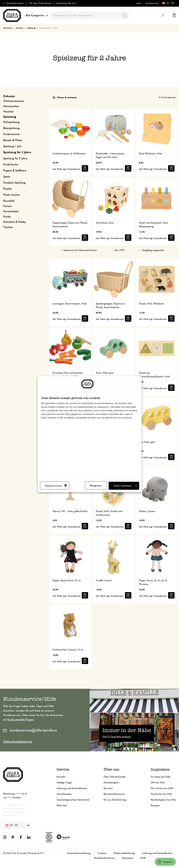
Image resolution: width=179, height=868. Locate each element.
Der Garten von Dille (162, 788)
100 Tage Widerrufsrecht (40, 3)
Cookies (102, 853)
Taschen (8, 227)
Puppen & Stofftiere (15, 171)
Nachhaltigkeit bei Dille (163, 800)
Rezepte (155, 805)
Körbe (7, 217)
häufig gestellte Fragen (21, 720)
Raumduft (9, 201)
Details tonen (56, 486)
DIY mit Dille (158, 783)
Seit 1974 (119, 250)
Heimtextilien (11, 106)
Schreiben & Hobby (15, 222)
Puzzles (8, 189)
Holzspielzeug (11, 122)
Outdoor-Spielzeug (14, 183)
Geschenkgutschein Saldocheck (73, 800)
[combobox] (89, 15)
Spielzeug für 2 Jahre (17, 152)
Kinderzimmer (12, 134)
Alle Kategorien (37, 15)
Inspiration (160, 769)
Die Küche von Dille (161, 794)
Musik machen (12, 195)
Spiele (7, 177)
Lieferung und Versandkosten (72, 788)
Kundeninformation (104, 858)
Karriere (108, 788)
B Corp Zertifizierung (115, 800)
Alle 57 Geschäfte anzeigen (117, 737)
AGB (143, 858)
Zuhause (20, 28)
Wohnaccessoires (14, 101)
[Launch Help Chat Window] (165, 862)
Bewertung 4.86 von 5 (67, 3)
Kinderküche (11, 165)
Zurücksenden (64, 794)
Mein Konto (163, 15)
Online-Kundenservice (18, 742)
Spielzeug (31, 28)
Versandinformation (15, 3)
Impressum (127, 858)
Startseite (8, 28)
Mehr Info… (63, 805)
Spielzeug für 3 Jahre (15, 159)
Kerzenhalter (11, 211)
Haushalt (8, 112)
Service (63, 769)
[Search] (125, 15)
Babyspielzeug (11, 128)
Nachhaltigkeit (111, 783)
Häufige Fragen (64, 783)
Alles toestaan (125, 486)
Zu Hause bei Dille (161, 777)
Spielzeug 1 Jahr (12, 146)
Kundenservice (152, 3)
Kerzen (8, 206)
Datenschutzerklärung (79, 853)
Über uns (111, 769)
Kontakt (61, 777)
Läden (139, 3)
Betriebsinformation (114, 794)
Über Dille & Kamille (115, 777)
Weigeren (96, 486)
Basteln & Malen (13, 140)
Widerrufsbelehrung (124, 853)
